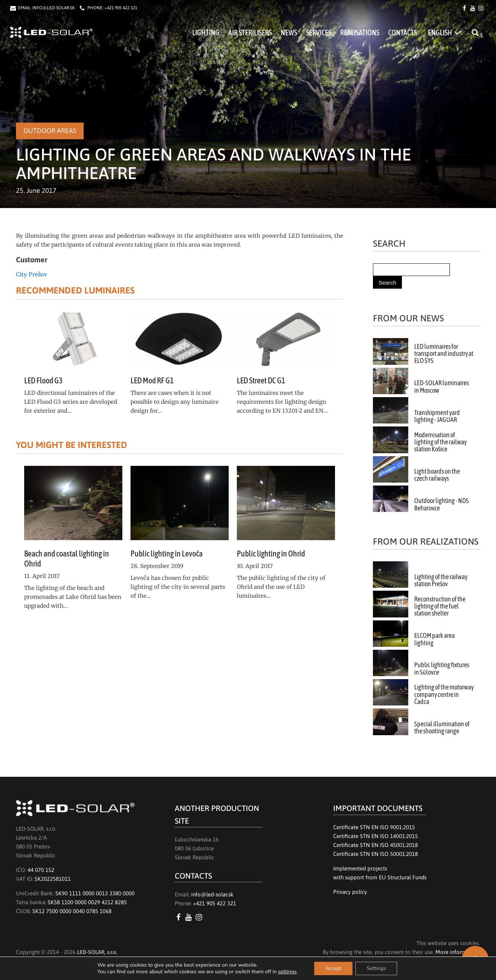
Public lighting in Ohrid (271, 554)
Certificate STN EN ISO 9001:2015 (374, 827)
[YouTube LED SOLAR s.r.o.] (190, 917)
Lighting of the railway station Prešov (441, 580)
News (289, 33)
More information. (458, 952)
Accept (333, 968)
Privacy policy (350, 892)
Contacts (402, 33)
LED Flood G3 (43, 380)
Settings (376, 968)
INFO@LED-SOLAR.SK (54, 8)
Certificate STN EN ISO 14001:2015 (376, 836)
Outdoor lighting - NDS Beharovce (442, 504)
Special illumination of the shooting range (442, 728)
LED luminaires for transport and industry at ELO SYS (444, 354)
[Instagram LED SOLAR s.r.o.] (200, 917)
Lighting (206, 33)
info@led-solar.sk (212, 894)
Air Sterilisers (250, 33)
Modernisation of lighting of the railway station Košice (440, 442)
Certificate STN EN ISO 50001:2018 (376, 854)
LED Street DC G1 (261, 380)
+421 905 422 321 (121, 8)
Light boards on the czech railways (437, 475)
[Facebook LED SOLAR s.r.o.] (180, 917)
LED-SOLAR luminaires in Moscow (442, 387)
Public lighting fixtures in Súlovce (442, 669)
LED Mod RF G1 (152, 380)
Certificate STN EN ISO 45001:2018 (376, 845)
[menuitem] (444, 32)
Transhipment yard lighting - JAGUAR (437, 416)
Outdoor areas (50, 131)
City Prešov (32, 274)
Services (319, 33)
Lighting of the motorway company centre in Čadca (444, 695)
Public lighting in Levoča (167, 554)
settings (287, 972)
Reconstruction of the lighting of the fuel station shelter (440, 606)
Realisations (360, 33)
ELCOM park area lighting (434, 639)
